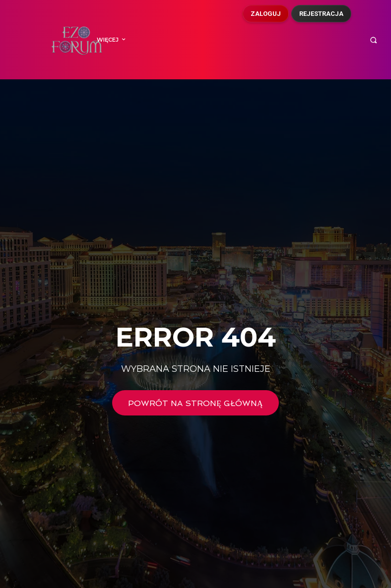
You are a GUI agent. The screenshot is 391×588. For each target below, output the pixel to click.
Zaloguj (266, 14)
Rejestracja (321, 14)
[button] (373, 40)
